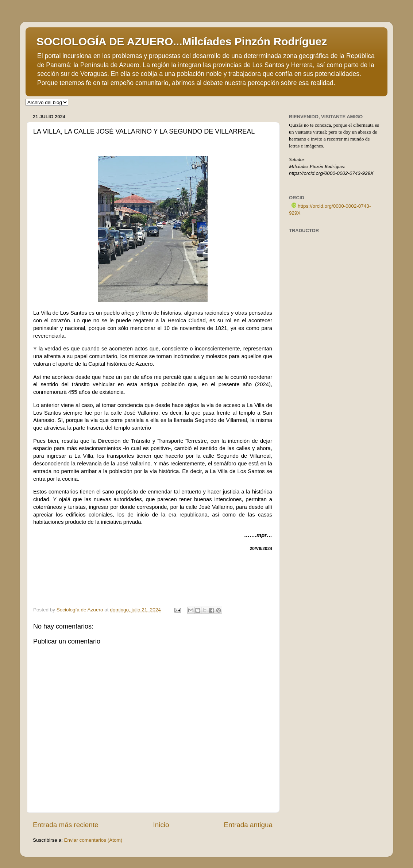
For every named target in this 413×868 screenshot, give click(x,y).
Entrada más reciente (66, 825)
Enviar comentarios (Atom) (93, 840)
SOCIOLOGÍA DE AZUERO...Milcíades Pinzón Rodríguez (182, 41)
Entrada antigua (248, 825)
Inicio (161, 825)
